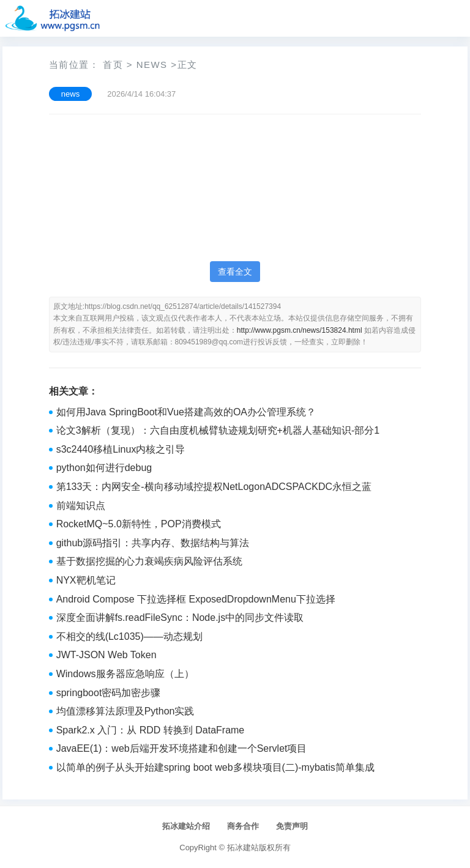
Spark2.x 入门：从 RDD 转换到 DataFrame (151, 730)
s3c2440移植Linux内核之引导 (121, 449)
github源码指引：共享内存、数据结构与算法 (153, 543)
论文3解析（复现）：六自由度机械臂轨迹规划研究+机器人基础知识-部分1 (218, 430)
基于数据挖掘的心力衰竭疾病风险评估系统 (149, 561)
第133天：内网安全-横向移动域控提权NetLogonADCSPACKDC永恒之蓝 (214, 487)
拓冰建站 (243, 848)
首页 (113, 65)
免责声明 (292, 826)
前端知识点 (81, 506)
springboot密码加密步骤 (109, 693)
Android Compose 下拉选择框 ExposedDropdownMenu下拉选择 (196, 599)
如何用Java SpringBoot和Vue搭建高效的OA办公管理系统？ (186, 412)
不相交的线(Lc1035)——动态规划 (129, 636)
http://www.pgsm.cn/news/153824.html (300, 330)
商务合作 (243, 826)
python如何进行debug (104, 468)
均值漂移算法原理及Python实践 (125, 711)
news (152, 65)
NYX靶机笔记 (86, 580)
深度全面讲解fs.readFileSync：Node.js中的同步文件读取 (180, 618)
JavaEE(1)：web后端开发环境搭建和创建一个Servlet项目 (182, 748)
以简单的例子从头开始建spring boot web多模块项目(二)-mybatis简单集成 (215, 767)
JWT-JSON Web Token (106, 655)
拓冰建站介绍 (186, 826)
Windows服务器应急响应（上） (125, 674)
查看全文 (235, 272)
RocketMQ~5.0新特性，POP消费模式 (139, 524)
